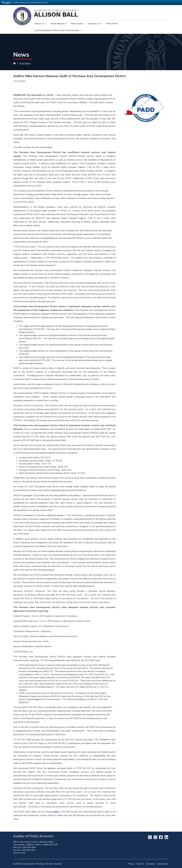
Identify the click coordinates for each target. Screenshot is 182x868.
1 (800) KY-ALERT (33, 845)
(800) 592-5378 (51, 845)
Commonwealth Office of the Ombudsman (58, 30)
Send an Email (19, 853)
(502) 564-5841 (29, 847)
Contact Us (95, 24)
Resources (77, 24)
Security (140, 864)
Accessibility (163, 864)
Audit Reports (59, 24)
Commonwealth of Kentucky (32, 864)
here (56, 812)
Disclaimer (150, 864)
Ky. (7, 2)
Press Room (112, 24)
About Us (40, 24)
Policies (131, 864)
